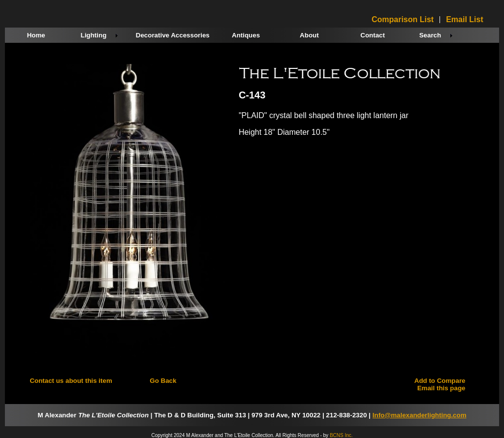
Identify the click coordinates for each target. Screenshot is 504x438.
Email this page (441, 388)
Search (430, 35)
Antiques (246, 35)
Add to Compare (440, 381)
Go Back (163, 381)
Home (36, 35)
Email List (465, 20)
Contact (373, 35)
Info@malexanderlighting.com (420, 415)
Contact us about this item (71, 381)
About (309, 35)
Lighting (94, 35)
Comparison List (403, 20)
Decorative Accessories (173, 35)
